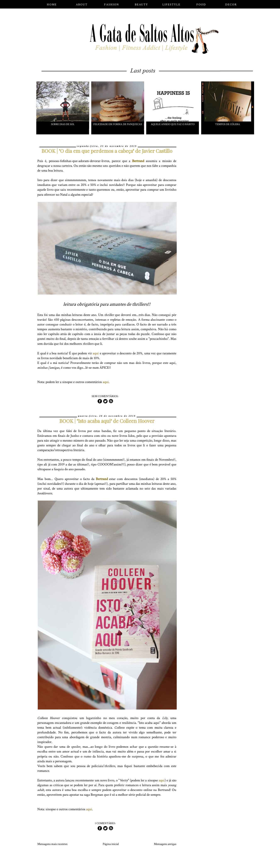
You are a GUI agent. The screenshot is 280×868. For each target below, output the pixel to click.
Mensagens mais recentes (52, 844)
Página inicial (111, 844)
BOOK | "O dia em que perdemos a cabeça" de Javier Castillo (107, 151)
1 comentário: (105, 823)
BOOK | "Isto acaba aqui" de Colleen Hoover (107, 421)
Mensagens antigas (165, 844)
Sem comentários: (105, 396)
